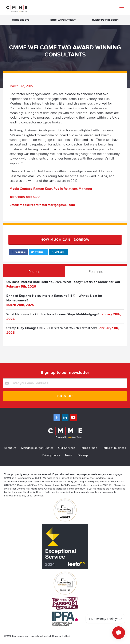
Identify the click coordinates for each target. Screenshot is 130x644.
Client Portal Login (105, 20)
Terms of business (114, 448)
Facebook (18, 252)
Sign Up (65, 396)
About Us (10, 448)
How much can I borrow (65, 240)
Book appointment (63, 20)
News (69, 455)
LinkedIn (57, 252)
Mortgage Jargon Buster (37, 448)
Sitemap (83, 455)
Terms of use (89, 448)
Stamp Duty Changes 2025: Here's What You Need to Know (52, 328)
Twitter (37, 252)
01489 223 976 (21, 20)
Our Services (67, 448)
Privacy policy (51, 455)
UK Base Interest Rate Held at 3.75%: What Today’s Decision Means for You (63, 282)
